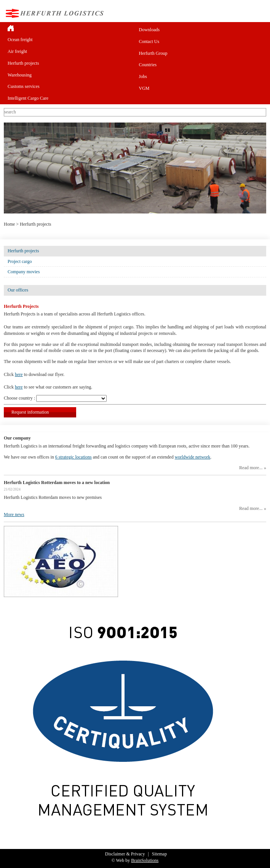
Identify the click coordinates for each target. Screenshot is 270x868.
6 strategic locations (73, 457)
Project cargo (20, 261)
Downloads (149, 30)
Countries (148, 65)
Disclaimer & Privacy (125, 854)
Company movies (24, 272)
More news (14, 514)
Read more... (251, 468)
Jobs (143, 76)
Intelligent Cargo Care (28, 98)
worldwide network (193, 457)
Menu (260, 13)
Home (9, 224)
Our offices (18, 290)
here (19, 374)
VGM (144, 88)
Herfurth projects (23, 63)
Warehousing (20, 75)
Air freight (17, 51)
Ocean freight (20, 40)
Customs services (24, 86)
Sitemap (159, 854)
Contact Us (149, 41)
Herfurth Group (153, 53)
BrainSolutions (145, 860)
